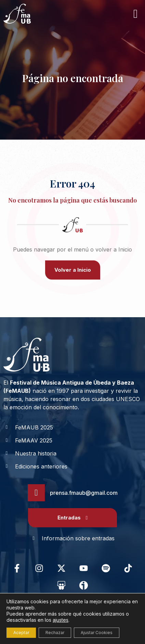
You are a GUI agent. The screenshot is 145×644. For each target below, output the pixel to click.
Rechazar (55, 633)
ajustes (61, 620)
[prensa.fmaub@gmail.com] (36, 493)
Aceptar (21, 633)
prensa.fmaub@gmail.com (84, 493)
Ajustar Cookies (97, 633)
